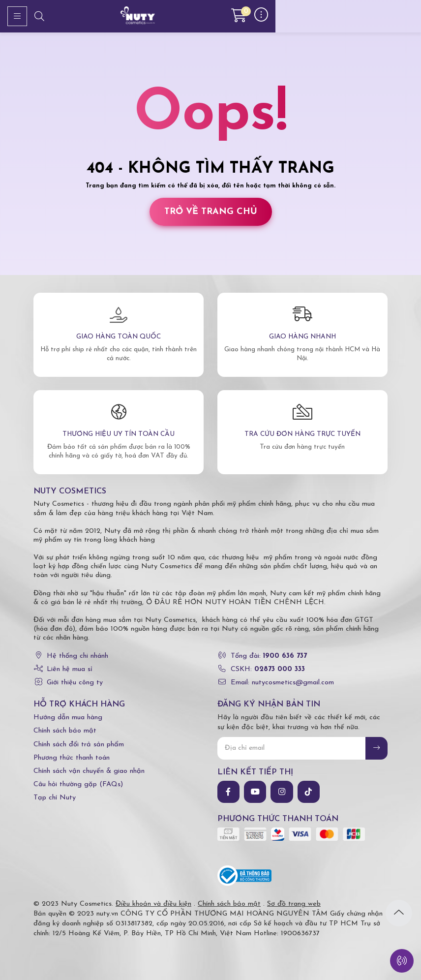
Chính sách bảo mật (65, 731)
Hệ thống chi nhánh (77, 656)
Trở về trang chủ (211, 212)
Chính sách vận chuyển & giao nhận (89, 771)
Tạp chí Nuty (55, 798)
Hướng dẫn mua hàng (68, 718)
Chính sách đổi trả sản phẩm (79, 745)
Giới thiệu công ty (75, 683)
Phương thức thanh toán (72, 758)
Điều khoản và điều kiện (153, 904)
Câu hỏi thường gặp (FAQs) (78, 784)
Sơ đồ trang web (294, 904)
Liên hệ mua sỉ (70, 669)
